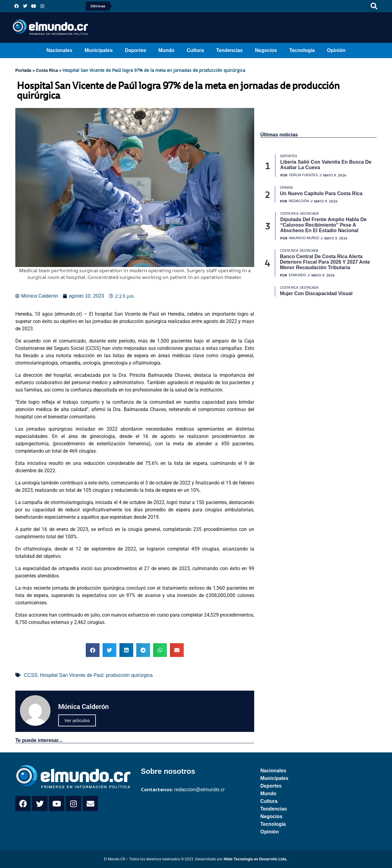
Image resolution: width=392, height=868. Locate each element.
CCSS (31, 675)
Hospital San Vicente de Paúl (72, 675)
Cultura (195, 50)
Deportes (136, 50)
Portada (23, 70)
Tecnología (302, 50)
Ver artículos (77, 720)
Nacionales (59, 50)
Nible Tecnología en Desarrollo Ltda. (255, 859)
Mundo (166, 50)
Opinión (336, 50)
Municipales (99, 50)
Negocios (266, 50)
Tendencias (230, 50)
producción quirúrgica (129, 675)
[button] (374, 6)
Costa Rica (47, 70)
